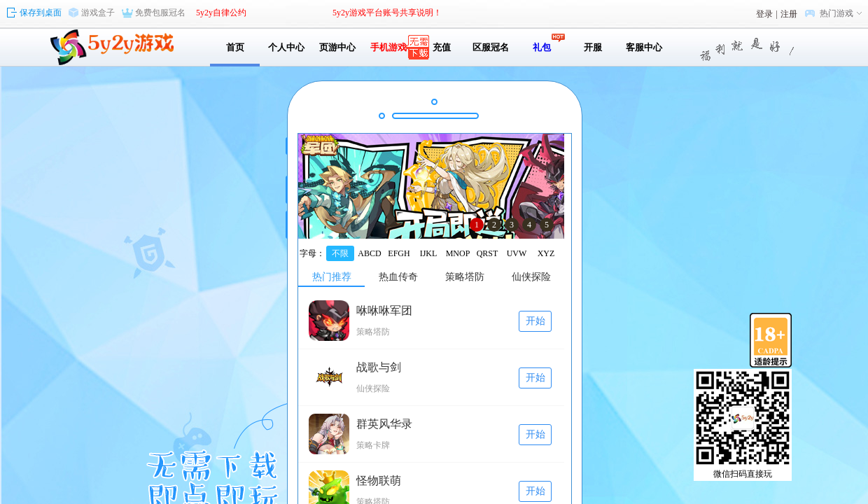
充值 (439, 47)
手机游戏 (388, 47)
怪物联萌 (379, 481)
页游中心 (337, 47)
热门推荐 (332, 277)
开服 (593, 47)
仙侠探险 (531, 277)
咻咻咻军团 (384, 310)
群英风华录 (384, 424)
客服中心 (644, 47)
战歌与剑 (379, 367)
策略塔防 (465, 277)
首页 (235, 47)
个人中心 (286, 47)
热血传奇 (398, 277)
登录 (764, 14)
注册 (789, 14)
